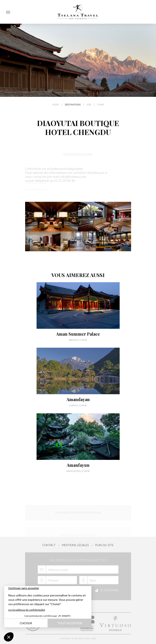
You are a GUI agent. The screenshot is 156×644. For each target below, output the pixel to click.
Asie (89, 108)
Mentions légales (75, 545)
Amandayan (78, 399)
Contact (49, 545)
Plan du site (104, 545)
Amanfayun (78, 465)
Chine (101, 108)
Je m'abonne (106, 591)
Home (56, 108)
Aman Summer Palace (78, 334)
